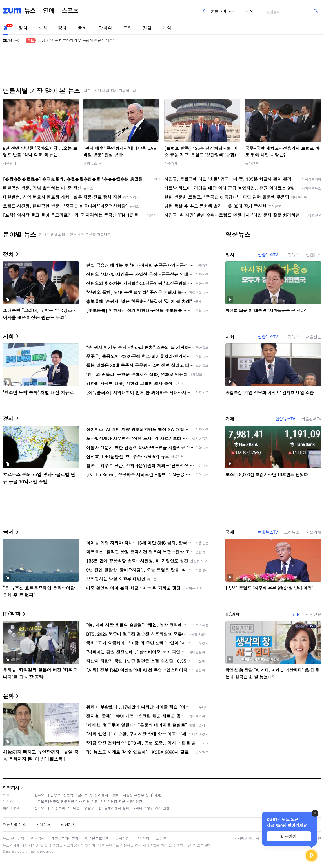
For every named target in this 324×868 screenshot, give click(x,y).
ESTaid (11, 852)
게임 (167, 28)
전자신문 (314, 614)
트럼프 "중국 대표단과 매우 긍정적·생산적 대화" (76, 40)
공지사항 (122, 838)
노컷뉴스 (292, 255)
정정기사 (11, 787)
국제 (82, 28)
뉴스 (30, 11)
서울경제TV (311, 419)
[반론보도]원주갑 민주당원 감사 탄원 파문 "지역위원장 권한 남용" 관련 (87, 801)
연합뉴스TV (92, 163)
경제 (63, 28)
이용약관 (38, 838)
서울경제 (10, 163)
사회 (43, 28)
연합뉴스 (314, 255)
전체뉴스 (43, 824)
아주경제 (171, 163)
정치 (23, 28)
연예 (49, 11)
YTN (296, 614)
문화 (127, 28)
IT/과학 (105, 28)
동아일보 (252, 163)
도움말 (161, 838)
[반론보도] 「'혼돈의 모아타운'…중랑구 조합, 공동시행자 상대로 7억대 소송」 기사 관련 (101, 808)
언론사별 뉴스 (14, 824)
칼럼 (147, 28)
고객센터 (143, 838)
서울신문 (314, 337)
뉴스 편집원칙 (14, 838)
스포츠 (70, 11)
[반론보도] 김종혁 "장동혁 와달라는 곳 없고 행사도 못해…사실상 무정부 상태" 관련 (97, 795)
